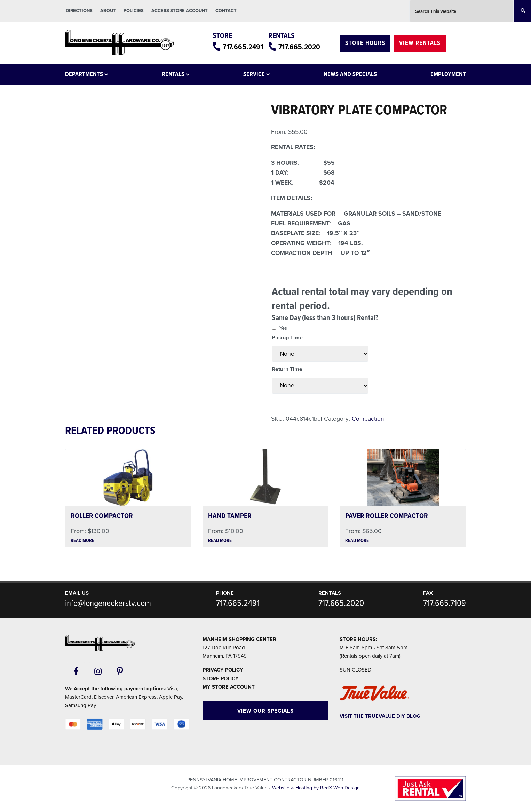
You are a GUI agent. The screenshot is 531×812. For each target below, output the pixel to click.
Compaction (368, 419)
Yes (283, 328)
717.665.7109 (445, 604)
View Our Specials (265, 711)
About (108, 11)
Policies (134, 11)
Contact (226, 11)
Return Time (287, 369)
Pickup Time (287, 338)
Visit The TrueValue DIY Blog (380, 716)
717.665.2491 (237, 47)
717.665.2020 (297, 47)
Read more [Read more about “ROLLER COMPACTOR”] (82, 541)
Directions (79, 11)
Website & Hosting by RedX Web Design (316, 788)
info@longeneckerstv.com (108, 604)
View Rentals (420, 43)
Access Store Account (180, 11)
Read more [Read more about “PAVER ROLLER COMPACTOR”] (357, 541)
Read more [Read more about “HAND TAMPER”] (220, 541)
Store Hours (365, 43)
